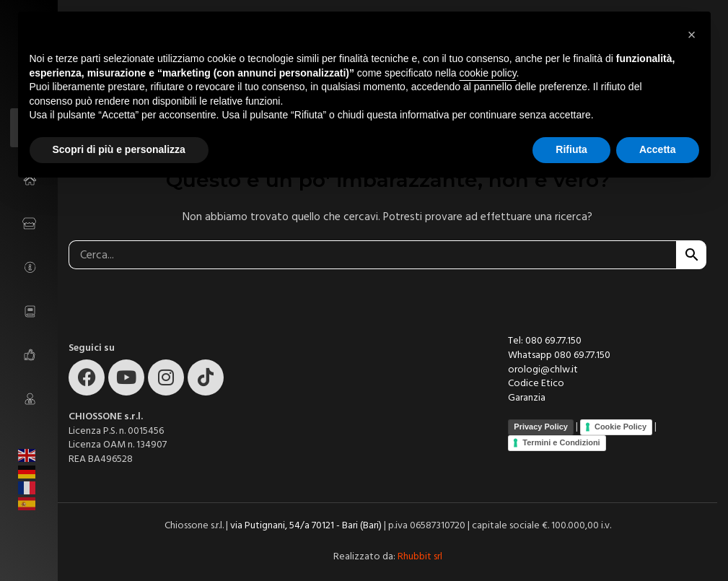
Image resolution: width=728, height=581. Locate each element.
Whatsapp (531, 355)
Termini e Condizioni (561, 442)
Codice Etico (536, 383)
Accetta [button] (658, 149)
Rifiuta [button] (571, 149)
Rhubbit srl (420, 556)
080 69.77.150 (582, 355)
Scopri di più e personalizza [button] (119, 149)
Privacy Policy (541, 427)
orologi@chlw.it (543, 370)
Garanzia (527, 398)
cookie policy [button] (487, 73)
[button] (692, 35)
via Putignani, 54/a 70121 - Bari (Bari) (306, 525)
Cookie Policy (620, 427)
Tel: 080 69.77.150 (545, 341)
